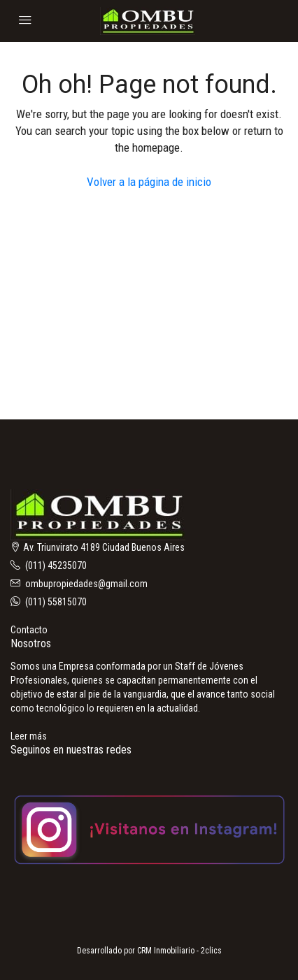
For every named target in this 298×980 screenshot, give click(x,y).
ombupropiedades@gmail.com (86, 584)
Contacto (29, 630)
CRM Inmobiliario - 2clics (179, 951)
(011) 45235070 (56, 565)
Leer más (29, 736)
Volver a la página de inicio (149, 182)
